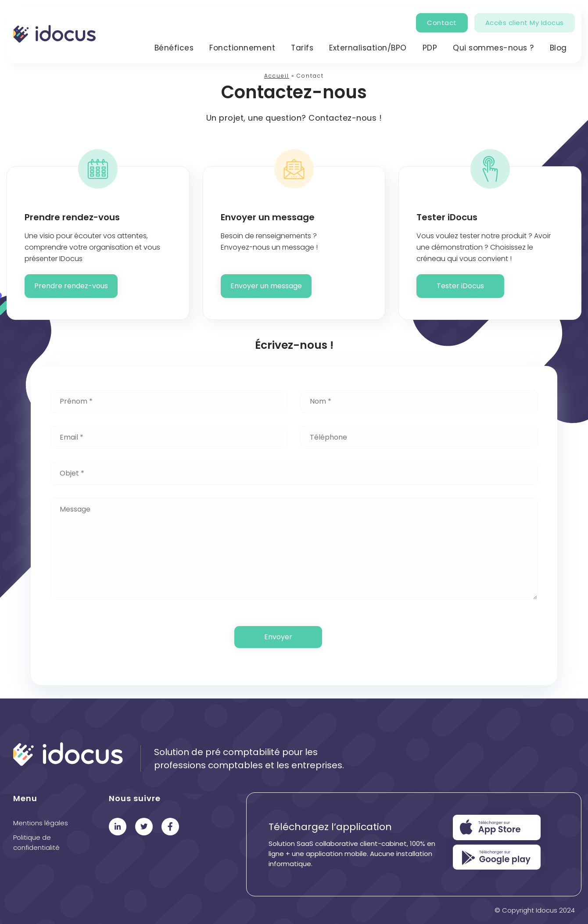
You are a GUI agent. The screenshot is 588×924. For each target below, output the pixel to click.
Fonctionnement (242, 48)
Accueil (277, 76)
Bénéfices (174, 48)
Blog (558, 48)
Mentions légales (41, 823)
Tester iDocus (460, 286)
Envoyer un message (266, 286)
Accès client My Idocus (525, 23)
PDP (430, 48)
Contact (442, 23)
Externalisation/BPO (368, 48)
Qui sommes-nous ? (493, 48)
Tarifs (302, 48)
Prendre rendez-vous (71, 286)
